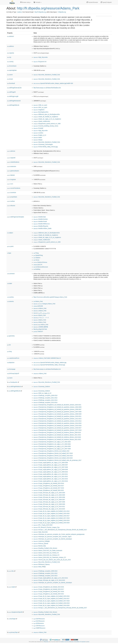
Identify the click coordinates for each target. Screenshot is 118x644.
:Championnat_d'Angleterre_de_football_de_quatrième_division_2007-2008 (57, 412)
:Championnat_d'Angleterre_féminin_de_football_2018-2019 (53, 456)
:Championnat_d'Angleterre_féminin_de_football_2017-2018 (53, 453)
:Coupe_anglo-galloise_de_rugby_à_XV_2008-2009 (51, 470)
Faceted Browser (92, 2)
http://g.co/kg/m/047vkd (40, 329)
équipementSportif (15, 612)
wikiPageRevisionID (14, 101)
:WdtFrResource (39, 628)
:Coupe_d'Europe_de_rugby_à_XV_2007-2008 (49, 502)
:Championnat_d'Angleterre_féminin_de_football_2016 (51, 451)
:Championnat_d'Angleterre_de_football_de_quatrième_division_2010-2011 (57, 416)
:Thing (36, 253)
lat (9, 345)
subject (10, 233)
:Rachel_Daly (40, 546)
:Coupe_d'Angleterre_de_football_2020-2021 (49, 490)
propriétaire (12, 197)
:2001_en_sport (40, 107)
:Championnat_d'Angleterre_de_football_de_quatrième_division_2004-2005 (57, 407)
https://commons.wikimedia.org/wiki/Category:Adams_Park (50, 297)
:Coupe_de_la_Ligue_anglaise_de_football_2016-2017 (51, 516)
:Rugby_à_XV (40, 135)
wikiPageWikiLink (13, 105)
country (10, 62)
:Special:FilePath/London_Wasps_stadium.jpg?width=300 (53, 83)
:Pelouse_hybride (41, 544)
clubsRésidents (13, 162)
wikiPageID (11, 92)
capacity (11, 53)
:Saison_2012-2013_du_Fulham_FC (46, 553)
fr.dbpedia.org (62, 12)
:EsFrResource (39, 621)
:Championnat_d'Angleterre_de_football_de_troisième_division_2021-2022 (57, 439)
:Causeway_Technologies (43, 144)
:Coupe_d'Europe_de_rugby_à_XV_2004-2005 (49, 495)
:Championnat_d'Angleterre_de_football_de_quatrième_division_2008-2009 (57, 414)
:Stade (38, 137)
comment (11, 274)
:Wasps (38, 140)
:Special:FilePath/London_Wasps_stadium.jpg (50, 362)
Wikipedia (46, 642)
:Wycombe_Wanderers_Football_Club (47, 75)
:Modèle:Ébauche (41, 226)
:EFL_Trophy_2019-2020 (43, 525)
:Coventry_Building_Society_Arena (46, 126)
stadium (19, 12)
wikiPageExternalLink (14, 88)
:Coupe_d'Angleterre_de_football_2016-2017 (49, 486)
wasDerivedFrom (13, 358)
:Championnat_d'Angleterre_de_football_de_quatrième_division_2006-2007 (57, 409)
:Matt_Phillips (40, 567)
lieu (11, 571)
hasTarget (12, 619)
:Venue (36, 260)
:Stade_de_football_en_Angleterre (46, 117)
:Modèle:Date (40, 217)
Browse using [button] (26, 2)
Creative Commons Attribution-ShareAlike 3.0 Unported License (75, 642)
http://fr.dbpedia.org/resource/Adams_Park (48, 8)
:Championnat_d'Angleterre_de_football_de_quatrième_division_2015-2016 (57, 426)
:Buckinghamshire (41, 112)
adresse (11, 151)
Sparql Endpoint (106, 2)
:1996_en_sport (40, 105)
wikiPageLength (13, 96)
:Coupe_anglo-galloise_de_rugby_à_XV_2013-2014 (51, 481)
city (9, 57)
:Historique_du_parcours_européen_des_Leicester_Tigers (52, 537)
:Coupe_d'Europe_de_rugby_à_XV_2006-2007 (49, 500)
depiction (11, 362)
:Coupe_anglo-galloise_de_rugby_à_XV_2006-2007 (51, 465)
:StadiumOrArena (40, 262)
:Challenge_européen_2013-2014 (45, 402)
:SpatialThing (38, 255)
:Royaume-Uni (40, 62)
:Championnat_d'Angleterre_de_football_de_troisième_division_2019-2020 (57, 437)
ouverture (12, 193)
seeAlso (11, 297)
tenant (10, 79)
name (10, 378)
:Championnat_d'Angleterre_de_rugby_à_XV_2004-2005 (52, 446)
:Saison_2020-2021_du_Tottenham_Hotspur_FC (50, 557)
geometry (11, 336)
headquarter (13, 382)
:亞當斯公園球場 (41, 327)
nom (10, 184)
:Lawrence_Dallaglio (42, 541)
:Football (38, 128)
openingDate (12, 70)
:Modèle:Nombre (41, 219)
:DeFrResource (39, 619)
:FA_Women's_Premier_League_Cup (46, 527)
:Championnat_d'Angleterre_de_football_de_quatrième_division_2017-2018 (57, 430)
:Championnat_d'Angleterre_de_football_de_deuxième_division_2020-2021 (57, 405)
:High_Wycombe (41, 57)
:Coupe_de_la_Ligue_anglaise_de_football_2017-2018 (51, 518)
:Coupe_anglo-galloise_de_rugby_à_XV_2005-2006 (51, 463)
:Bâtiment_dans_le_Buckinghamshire (47, 114)
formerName (12, 66)
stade (12, 587)
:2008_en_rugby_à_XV (42, 393)
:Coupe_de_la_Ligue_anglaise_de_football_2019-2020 (51, 523)
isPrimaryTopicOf (13, 373)
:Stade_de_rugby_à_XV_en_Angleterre (47, 119)
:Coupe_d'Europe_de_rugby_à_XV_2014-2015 (49, 509)
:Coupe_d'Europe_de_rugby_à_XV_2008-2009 (49, 504)
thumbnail (11, 83)
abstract (11, 36)
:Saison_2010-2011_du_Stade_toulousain (48, 550)
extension (12, 166)
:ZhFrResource (39, 626)
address (11, 46)
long (9, 351)
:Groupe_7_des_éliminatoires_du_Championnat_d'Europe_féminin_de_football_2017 (60, 530)
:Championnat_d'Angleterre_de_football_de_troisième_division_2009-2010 (57, 433)
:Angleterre (39, 110)
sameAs (10, 301)
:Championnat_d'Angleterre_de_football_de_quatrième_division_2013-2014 (57, 421)
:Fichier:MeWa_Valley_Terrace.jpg (46, 147)
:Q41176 (38, 265)
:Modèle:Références (42, 224)
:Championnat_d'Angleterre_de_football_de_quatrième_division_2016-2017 (57, 428)
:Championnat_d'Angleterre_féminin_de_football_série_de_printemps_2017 (57, 460)
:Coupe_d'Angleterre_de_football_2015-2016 (49, 483)
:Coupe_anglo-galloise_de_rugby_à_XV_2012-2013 (51, 479)
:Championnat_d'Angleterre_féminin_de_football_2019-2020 (53, 458)
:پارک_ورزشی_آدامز (42, 313)
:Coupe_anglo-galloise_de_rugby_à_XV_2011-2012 (51, 476)
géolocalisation (13, 171)
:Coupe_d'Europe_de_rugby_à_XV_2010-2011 (49, 507)
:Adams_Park (38, 301)
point (10, 246)
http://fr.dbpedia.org (40, 12)
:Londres (38, 133)
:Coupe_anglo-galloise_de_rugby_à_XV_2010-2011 (51, 474)
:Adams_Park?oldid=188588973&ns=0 (47, 358)
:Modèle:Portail (40, 221)
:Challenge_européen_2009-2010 (45, 396)
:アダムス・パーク (41, 318)
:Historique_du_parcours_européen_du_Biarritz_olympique (53, 539)
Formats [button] (38, 2)
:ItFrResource (39, 623)
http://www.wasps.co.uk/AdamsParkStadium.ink (47, 88)
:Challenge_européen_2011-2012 (45, 398)
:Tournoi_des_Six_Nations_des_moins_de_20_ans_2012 (52, 560)
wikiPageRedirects (15, 387)
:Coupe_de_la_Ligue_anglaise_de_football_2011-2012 (51, 511)
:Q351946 (38, 306)
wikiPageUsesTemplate (16, 217)
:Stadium (37, 258)
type (9, 253)
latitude (11, 175)
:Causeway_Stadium (42, 387)
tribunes (11, 206)
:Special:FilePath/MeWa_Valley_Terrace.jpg (49, 365)
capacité (11, 158)
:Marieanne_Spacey (42, 564)
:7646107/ (38, 331)
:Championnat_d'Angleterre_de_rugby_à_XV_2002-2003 (52, 442)
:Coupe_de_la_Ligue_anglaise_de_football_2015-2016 (51, 513)
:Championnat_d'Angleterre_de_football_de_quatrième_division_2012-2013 (57, 419)
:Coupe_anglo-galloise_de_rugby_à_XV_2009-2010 (51, 472)
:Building (37, 269)
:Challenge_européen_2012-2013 (45, 400)
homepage (11, 369)
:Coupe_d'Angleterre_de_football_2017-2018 (49, 488)
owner (10, 75)
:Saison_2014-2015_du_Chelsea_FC (46, 555)
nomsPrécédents (14, 188)
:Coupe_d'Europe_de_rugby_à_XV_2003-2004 (49, 493)
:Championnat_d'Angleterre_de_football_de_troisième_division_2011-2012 (57, 435)
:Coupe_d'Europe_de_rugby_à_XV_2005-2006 (49, 497)
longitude (11, 179)
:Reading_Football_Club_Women (45, 548)
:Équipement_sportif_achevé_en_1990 (47, 124)
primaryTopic (13, 632)
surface (11, 201)
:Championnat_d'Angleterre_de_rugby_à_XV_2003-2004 (52, 444)
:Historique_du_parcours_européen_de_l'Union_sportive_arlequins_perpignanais (59, 534)
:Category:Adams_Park (44, 304)
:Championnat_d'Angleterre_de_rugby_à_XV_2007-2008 (52, 449)
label (10, 283)
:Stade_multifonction (42, 121)
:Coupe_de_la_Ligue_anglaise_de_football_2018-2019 (51, 520)
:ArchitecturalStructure (41, 267)
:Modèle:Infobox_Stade (42, 228)
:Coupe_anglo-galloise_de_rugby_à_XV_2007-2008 (51, 467)
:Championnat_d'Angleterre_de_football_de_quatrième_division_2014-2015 (57, 423)
